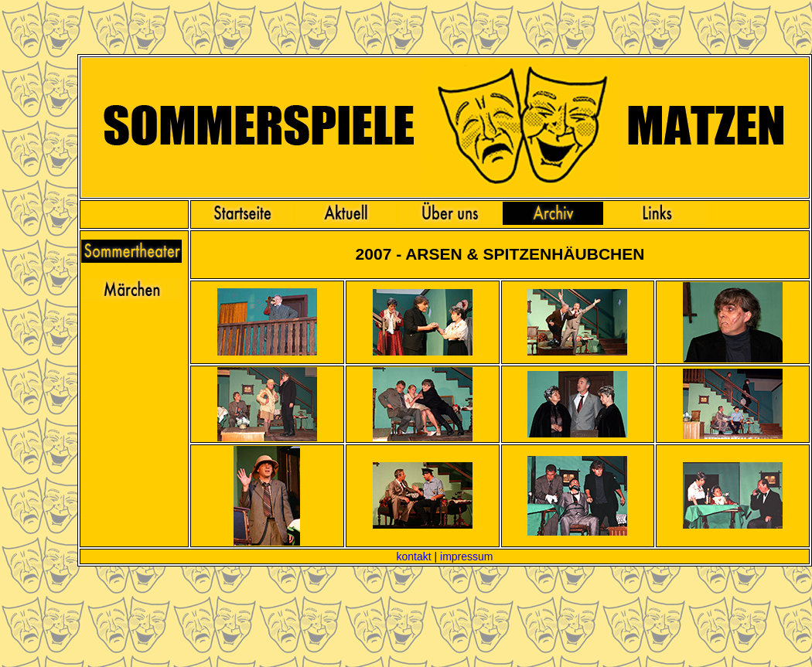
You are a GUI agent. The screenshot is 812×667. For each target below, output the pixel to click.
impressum (466, 556)
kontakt (413, 556)
